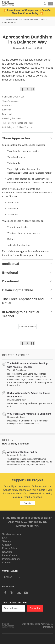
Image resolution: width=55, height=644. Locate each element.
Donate (28, 503)
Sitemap (7, 541)
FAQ (5, 538)
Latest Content (10, 555)
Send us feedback (12, 534)
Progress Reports (11, 559)
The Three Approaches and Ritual (18, 123)
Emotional (7, 110)
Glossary (7, 545)
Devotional (7, 114)
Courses (7, 563)
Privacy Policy (10, 548)
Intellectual (7, 105)
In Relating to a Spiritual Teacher (17, 127)
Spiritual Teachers (27, 327)
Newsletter (8, 552)
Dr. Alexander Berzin (23, 48)
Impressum (48, 627)
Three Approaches (11, 101)
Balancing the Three (11, 118)
